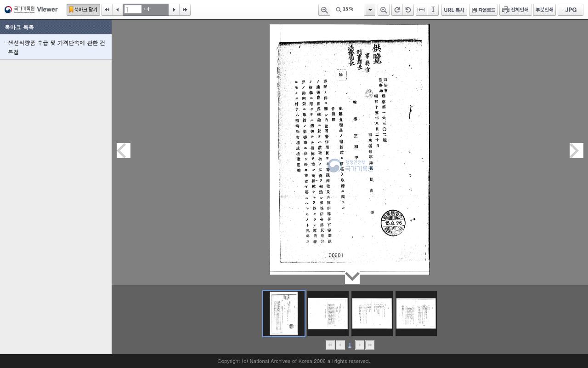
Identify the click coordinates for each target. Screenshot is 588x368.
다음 (174, 10)
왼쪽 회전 (408, 10)
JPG (571, 10)
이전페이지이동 (124, 151)
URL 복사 (454, 10)
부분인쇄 (545, 10)
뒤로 (359, 345)
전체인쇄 (515, 10)
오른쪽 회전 (397, 10)
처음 (107, 10)
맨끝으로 (370, 345)
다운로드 (483, 10)
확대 (384, 10)
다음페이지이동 (577, 151)
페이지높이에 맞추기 (434, 10)
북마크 (83, 10)
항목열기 (370, 10)
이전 (118, 10)
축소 (324, 10)
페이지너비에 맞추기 (422, 10)
